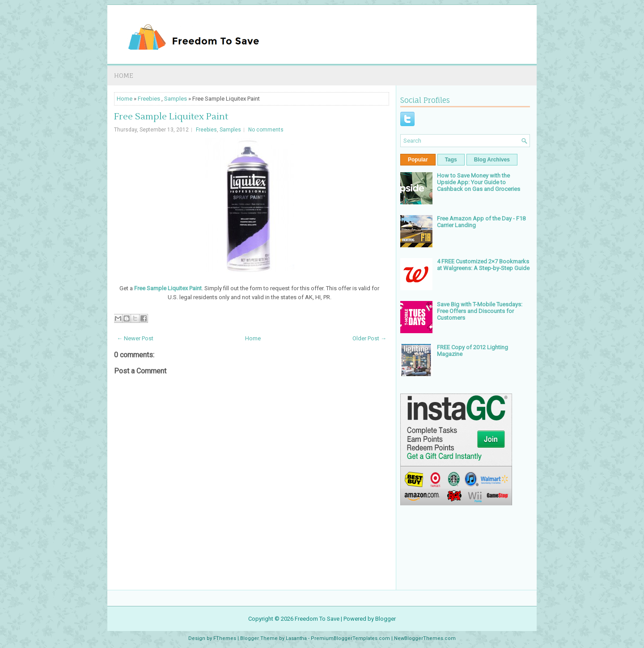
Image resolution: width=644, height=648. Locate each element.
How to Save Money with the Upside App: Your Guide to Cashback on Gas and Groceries (479, 182)
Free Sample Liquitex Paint (171, 117)
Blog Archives (492, 160)
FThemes (225, 638)
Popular (418, 160)
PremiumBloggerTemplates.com (350, 638)
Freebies (149, 99)
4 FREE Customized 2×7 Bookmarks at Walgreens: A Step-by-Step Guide (483, 265)
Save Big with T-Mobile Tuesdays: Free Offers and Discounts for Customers (480, 311)
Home (124, 75)
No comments (266, 130)
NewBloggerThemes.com (425, 638)
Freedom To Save (317, 619)
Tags (451, 160)
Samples (176, 99)
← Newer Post (135, 338)
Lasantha (296, 638)
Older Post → (369, 338)
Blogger (386, 619)
